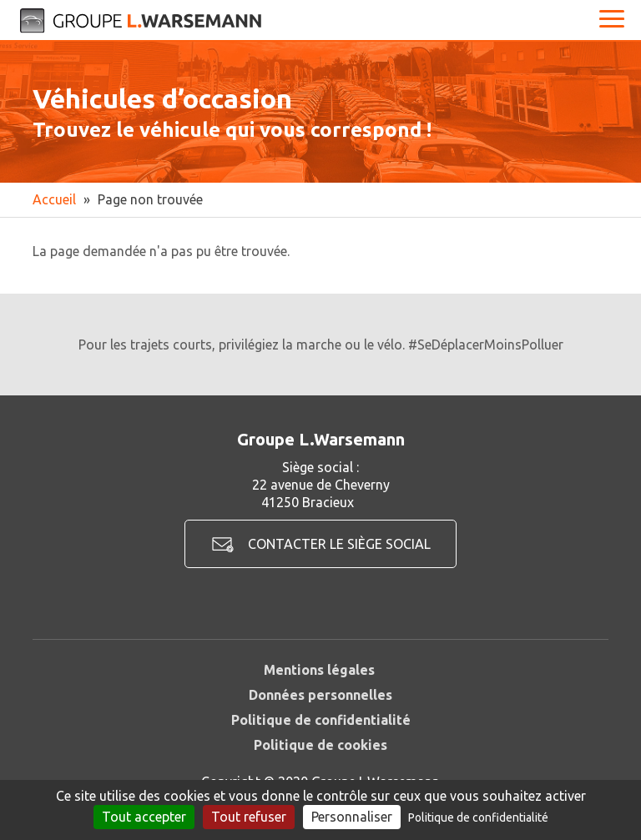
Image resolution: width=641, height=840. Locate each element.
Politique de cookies (320, 745)
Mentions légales (319, 670)
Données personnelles (320, 695)
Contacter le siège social (339, 544)
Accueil (54, 199)
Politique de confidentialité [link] (478, 817)
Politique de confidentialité (321, 720)
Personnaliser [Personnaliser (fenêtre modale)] (352, 817)
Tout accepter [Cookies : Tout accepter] (144, 817)
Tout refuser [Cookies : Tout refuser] (249, 817)
